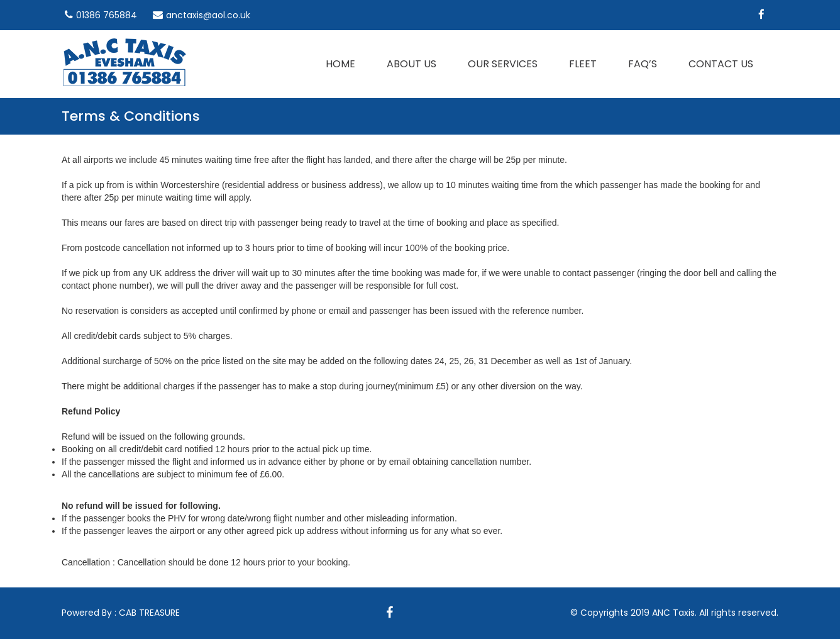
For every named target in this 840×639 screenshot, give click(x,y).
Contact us (721, 64)
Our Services (503, 64)
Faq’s (643, 64)
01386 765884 (107, 15)
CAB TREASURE (149, 613)
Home (340, 64)
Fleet (583, 64)
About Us (412, 64)
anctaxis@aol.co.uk (208, 15)
